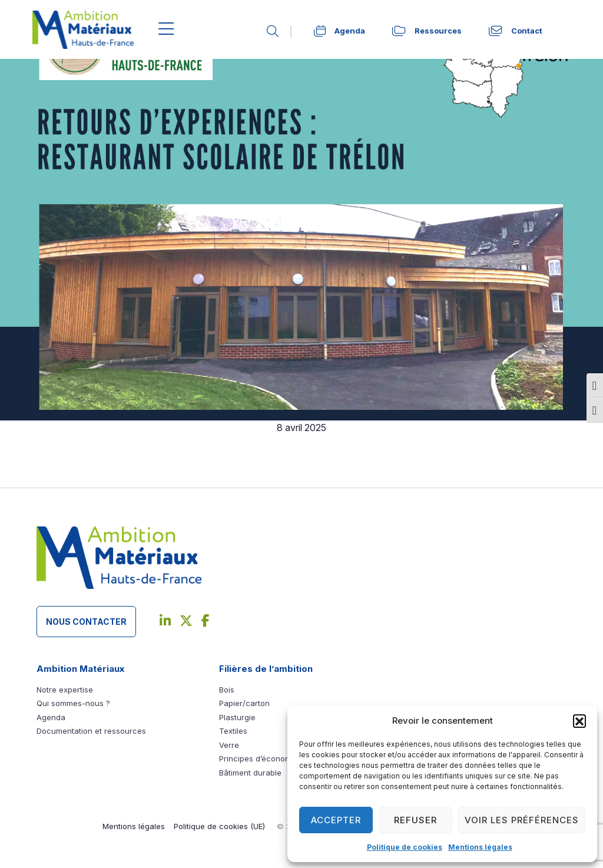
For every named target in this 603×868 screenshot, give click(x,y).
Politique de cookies (405, 847)
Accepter (336, 820)
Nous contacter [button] (86, 622)
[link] (279, 31)
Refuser (415, 820)
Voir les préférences (522, 820)
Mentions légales (480, 847)
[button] (579, 721)
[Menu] (166, 29)
